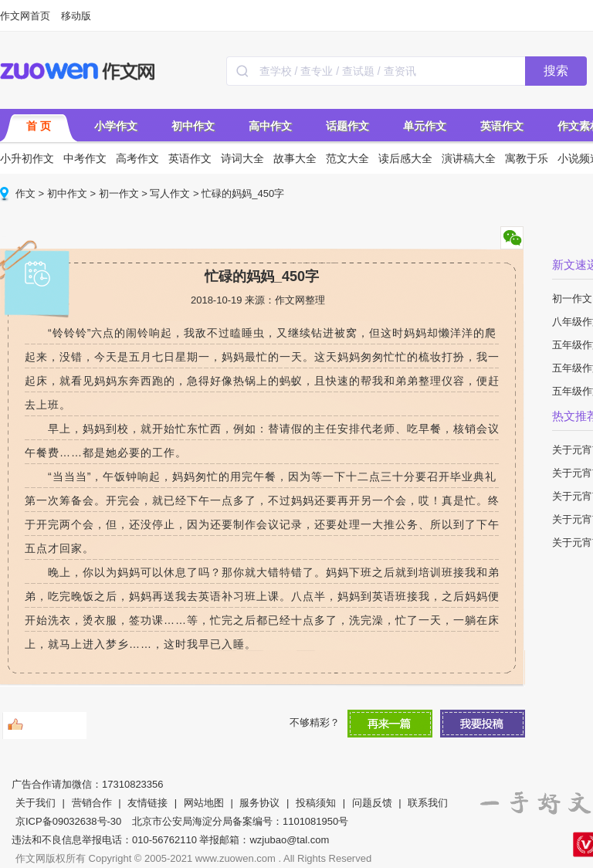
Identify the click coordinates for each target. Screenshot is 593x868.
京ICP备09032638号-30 (68, 821)
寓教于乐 (527, 158)
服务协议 (259, 803)
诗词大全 (242, 158)
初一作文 (119, 193)
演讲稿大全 (469, 158)
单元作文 (425, 126)
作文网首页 (25, 16)
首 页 (39, 126)
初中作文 (193, 126)
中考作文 (85, 158)
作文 (25, 193)
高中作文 (270, 126)
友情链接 (147, 803)
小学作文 (116, 126)
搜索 (556, 71)
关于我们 (36, 803)
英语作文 (502, 126)
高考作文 (137, 158)
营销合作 (92, 803)
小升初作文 (27, 158)
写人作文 (170, 193)
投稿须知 (316, 803)
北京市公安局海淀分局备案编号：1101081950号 (240, 821)
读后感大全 (405, 158)
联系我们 (428, 803)
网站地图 (204, 803)
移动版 (76, 16)
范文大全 (347, 158)
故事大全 (295, 158)
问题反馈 (372, 803)
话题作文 (347, 126)
